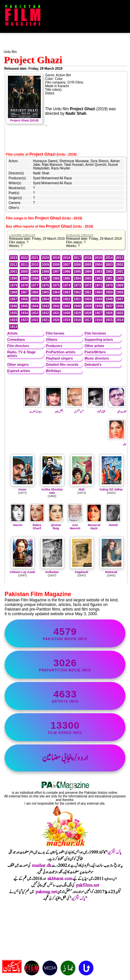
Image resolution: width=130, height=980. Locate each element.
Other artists (94, 346)
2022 (24, 258)
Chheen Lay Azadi (22, 572)
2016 (88, 258)
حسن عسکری (75, 409)
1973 (77, 285)
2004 (98, 265)
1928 (88, 313)
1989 (24, 278)
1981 (109, 278)
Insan (22, 490)
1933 (35, 313)
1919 (66, 320)
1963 (66, 292)
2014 (109, 258)
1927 (98, 313)
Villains (52, 340)
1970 (109, 285)
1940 (77, 306)
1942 (56, 306)
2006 (77, 265)
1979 (13, 285)
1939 (88, 306)
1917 (88, 320)
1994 (88, 272)
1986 (56, 278)
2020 (45, 258)
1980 (120, 278)
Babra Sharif (37, 525)
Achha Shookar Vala (52, 491)
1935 (13, 313)
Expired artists (19, 371)
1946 (13, 306)
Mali (82, 490)
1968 (13, 292)
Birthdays (54, 371)
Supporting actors (99, 340)
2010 (35, 265)
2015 (98, 258)
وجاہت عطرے (33, 409)
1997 (56, 272)
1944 (35, 306)
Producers (54, 346)
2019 (56, 258)
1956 (24, 299)
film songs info (65, 727)
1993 (98, 272)
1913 (13, 327)
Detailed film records (62, 365)
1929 (77, 313)
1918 (77, 320)
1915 (109, 320)
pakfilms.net (88, 885)
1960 (98, 292)
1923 (24, 320)
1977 (35, 285)
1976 (45, 285)
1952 (66, 299)
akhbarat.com (60, 879)
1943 (45, 306)
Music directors (97, 358)
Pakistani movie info (65, 633)
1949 (98, 299)
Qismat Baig (56, 525)
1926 (109, 313)
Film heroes (55, 333)
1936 (120, 306)
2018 (66, 258)
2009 (45, 265)
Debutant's (93, 365)
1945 (24, 306)
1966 (35, 292)
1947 (120, 299)
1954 (45, 299)
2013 (120, 258)
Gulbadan (52, 572)
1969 (120, 285)
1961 (88, 292)
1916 (98, 320)
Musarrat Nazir (94, 525)
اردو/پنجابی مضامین (65, 758)
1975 (56, 285)
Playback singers (60, 358)
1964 (56, 292)
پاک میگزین (115, 852)
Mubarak (111, 572)
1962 (77, 292)
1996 (66, 272)
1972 (88, 285)
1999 (35, 272)
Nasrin (18, 523)
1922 (35, 320)
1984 (77, 278)
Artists (13, 333)
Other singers (18, 365)
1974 (66, 285)
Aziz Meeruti (75, 525)
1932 (45, 313)
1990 (13, 278)
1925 (120, 313)
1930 (66, 313)
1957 (13, 299)
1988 (35, 278)
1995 (77, 272)
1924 (13, 320)
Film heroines (95, 333)
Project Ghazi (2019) (24, 119)
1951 (77, 299)
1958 (120, 292)
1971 (98, 285)
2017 (77, 258)
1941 (66, 306)
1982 (98, 278)
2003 (109, 265)
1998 (45, 272)
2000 (24, 272)
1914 (120, 320)
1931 (56, 313)
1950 (88, 299)
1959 (109, 292)
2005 (88, 265)
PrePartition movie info (65, 665)
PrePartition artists (61, 352)
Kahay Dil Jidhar (111, 490)
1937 (109, 306)
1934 (24, 313)
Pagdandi (82, 572)
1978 (24, 285)
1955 (35, 299)
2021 (35, 258)
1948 (109, 299)
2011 (24, 265)
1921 (45, 320)
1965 (45, 292)
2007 (66, 265)
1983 (88, 278)
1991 (120, 272)
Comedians (16, 340)
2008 (56, 265)
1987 (45, 278)
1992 (109, 272)
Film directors (18, 346)
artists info (65, 696)
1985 (66, 278)
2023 (13, 258)
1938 (98, 306)
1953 (56, 299)
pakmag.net (46, 892)
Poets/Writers (95, 352)
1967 (24, 292)
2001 (13, 272)
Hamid (113, 523)
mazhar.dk (42, 866)
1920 (56, 320)
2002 (120, 265)
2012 (13, 265)
